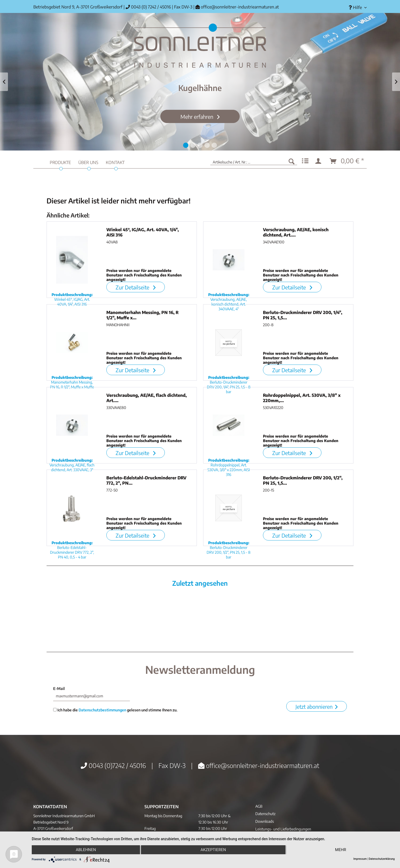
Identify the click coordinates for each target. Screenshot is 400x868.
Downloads (265, 821)
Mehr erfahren (197, 117)
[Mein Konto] (319, 161)
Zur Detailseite (136, 287)
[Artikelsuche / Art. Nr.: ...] (254, 161)
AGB (259, 806)
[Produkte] (60, 162)
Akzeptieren (213, 850)
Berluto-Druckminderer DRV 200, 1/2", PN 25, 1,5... (303, 480)
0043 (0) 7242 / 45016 (148, 7)
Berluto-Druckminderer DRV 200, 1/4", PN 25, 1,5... (303, 315)
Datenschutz (265, 814)
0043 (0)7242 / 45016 (113, 765)
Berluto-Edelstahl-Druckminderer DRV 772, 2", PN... (146, 480)
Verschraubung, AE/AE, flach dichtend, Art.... (147, 398)
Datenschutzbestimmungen (102, 710)
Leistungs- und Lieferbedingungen (283, 829)
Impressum (360, 859)
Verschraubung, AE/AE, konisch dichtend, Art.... (296, 232)
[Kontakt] (115, 162)
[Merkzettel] (305, 161)
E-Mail (59, 689)
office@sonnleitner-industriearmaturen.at (240, 7)
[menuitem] (356, 8)
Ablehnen (86, 850)
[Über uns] (88, 162)
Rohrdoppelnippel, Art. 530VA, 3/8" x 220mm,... (302, 398)
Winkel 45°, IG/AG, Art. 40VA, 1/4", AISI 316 (143, 232)
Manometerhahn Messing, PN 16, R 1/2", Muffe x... (142, 315)
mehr (341, 850)
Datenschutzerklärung (382, 859)
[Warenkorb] (347, 161)
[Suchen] (292, 161)
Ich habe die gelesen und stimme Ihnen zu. (115, 710)
